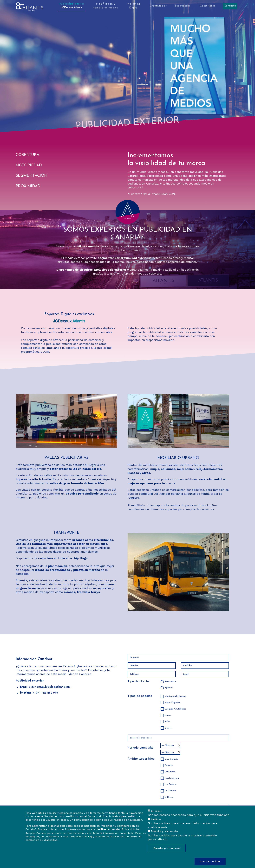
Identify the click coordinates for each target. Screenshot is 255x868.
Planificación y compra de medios (106, 6)
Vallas (167, 722)
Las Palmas (170, 784)
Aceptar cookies (210, 861)
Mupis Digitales (172, 703)
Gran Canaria (171, 759)
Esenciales (156, 811)
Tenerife (169, 765)
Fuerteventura (172, 778)
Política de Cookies (108, 829)
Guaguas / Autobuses (175, 709)
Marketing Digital (134, 6)
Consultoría (207, 6)
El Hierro (169, 797)
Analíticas (156, 819)
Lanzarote (170, 772)
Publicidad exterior (72, 5)
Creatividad (157, 6)
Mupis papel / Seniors (175, 696)
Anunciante (170, 682)
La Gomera (170, 791)
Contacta (230, 6)
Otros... (168, 728)
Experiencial (183, 6)
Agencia (169, 688)
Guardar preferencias (167, 848)
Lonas (168, 715)
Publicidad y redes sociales (165, 831)
